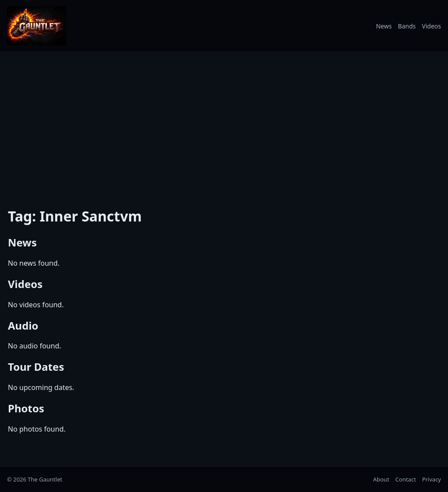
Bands (407, 26)
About (381, 479)
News (384, 26)
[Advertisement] (224, 124)
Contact (406, 479)
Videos (431, 26)
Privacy (432, 479)
